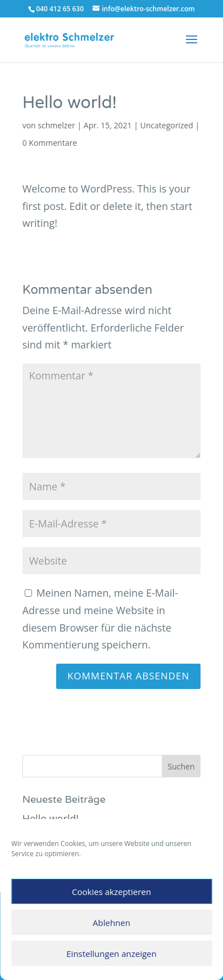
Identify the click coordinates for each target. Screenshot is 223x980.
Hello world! (51, 818)
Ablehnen (112, 923)
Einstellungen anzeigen (111, 954)
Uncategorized (167, 125)
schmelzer (56, 125)
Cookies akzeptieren (112, 892)
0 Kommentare (50, 143)
